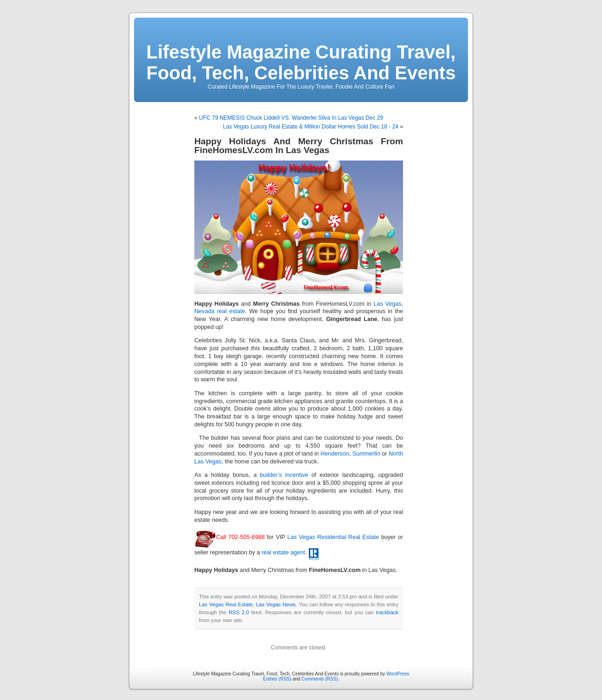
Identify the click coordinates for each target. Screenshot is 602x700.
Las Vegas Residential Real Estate (333, 537)
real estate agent (283, 552)
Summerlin (366, 454)
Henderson (335, 454)
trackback (387, 612)
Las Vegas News (276, 604)
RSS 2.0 (239, 612)
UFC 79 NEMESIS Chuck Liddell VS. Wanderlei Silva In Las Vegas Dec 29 (291, 118)
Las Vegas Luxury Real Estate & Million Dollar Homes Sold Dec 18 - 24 (311, 127)
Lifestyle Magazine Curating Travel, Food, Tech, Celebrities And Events (301, 62)
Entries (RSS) (277, 679)
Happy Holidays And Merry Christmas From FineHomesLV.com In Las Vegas (299, 146)
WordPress (398, 674)
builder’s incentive (284, 475)
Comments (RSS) (320, 679)
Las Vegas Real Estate (226, 604)
